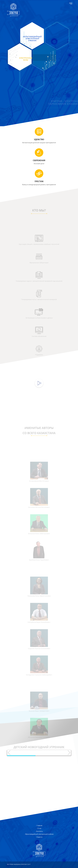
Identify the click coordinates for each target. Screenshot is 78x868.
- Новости (39, 837)
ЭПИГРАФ (13, 10)
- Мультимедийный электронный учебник (39, 834)
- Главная (39, 826)
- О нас (39, 828)
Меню (71, 3)
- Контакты (39, 831)
